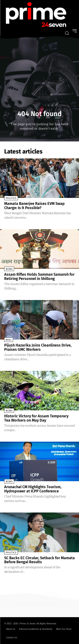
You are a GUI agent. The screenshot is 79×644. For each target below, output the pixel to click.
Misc (9, 340)
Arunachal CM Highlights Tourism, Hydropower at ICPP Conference (33, 489)
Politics (11, 198)
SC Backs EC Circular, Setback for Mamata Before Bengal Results (39, 560)
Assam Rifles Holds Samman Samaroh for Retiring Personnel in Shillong (39, 277)
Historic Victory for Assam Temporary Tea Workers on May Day (36, 418)
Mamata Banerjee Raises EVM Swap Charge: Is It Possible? (34, 206)
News (9, 269)
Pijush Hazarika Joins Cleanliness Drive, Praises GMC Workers (38, 347)
